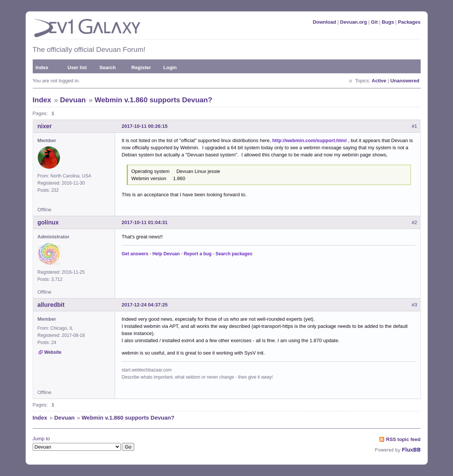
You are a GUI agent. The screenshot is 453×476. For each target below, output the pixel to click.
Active (379, 81)
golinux (48, 222)
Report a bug (198, 254)
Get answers (135, 254)
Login (170, 67)
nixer (45, 126)
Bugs (388, 22)
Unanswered (405, 81)
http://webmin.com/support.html (309, 140)
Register (141, 67)
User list (77, 67)
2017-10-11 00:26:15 (145, 126)
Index (42, 67)
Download (324, 22)
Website (53, 352)
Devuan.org (354, 22)
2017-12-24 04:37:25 (145, 305)
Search (108, 67)
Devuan (73, 100)
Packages (409, 22)
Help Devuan (166, 254)
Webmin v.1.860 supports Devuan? (154, 100)
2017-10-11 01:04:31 (145, 222)
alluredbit (51, 305)
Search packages (234, 254)
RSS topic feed (403, 439)
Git (374, 22)
